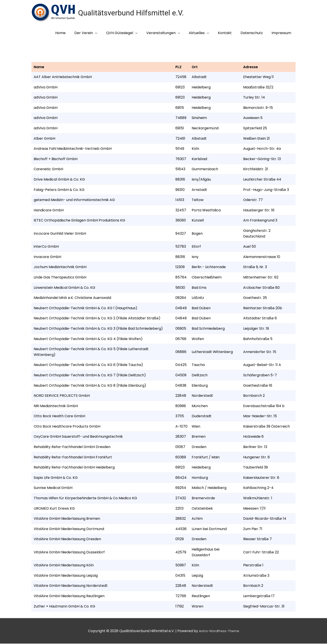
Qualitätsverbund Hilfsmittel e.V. (133, 13)
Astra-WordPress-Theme (219, 631)
